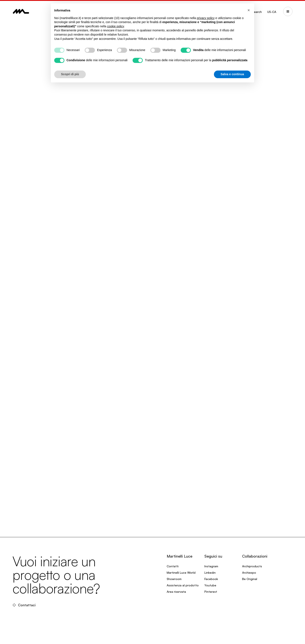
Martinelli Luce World (181, 573)
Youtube (210, 585)
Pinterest (211, 592)
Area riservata (176, 592)
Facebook (211, 579)
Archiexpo (249, 573)
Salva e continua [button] (232, 74)
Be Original (250, 579)
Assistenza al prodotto (183, 585)
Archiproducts (252, 566)
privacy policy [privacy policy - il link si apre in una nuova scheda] (206, 18)
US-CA (272, 12)
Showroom (174, 579)
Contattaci (24, 605)
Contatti (173, 566)
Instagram (211, 566)
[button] (249, 10)
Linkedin (210, 573)
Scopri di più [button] (70, 74)
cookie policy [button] (116, 26)
